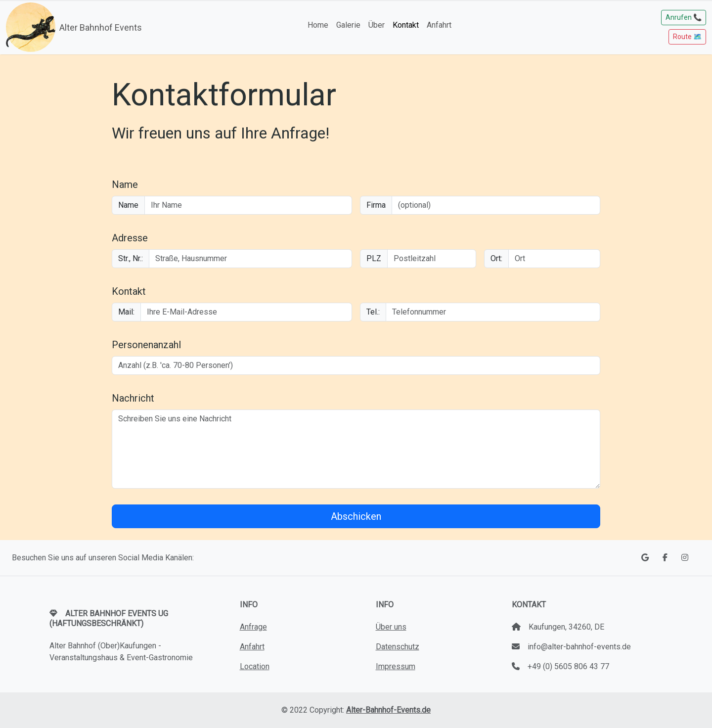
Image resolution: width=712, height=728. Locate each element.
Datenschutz (398, 647)
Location (255, 666)
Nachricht (133, 398)
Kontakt (406, 25)
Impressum (396, 666)
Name (125, 184)
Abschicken (356, 516)
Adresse (130, 238)
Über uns (391, 627)
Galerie (348, 25)
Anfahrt (439, 25)
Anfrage (253, 627)
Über (377, 25)
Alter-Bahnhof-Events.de (388, 710)
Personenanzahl (146, 345)
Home (318, 25)
